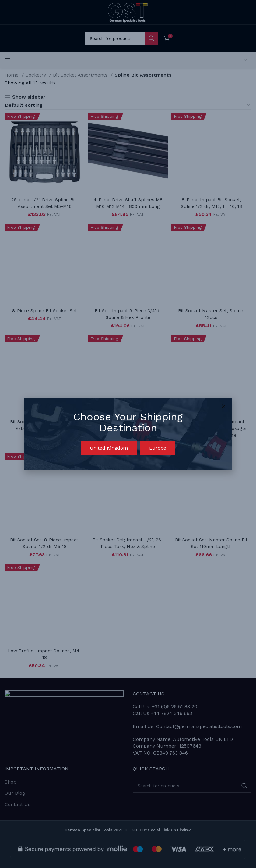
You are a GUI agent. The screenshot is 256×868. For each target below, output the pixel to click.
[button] (109, 448)
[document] (128, 434)
